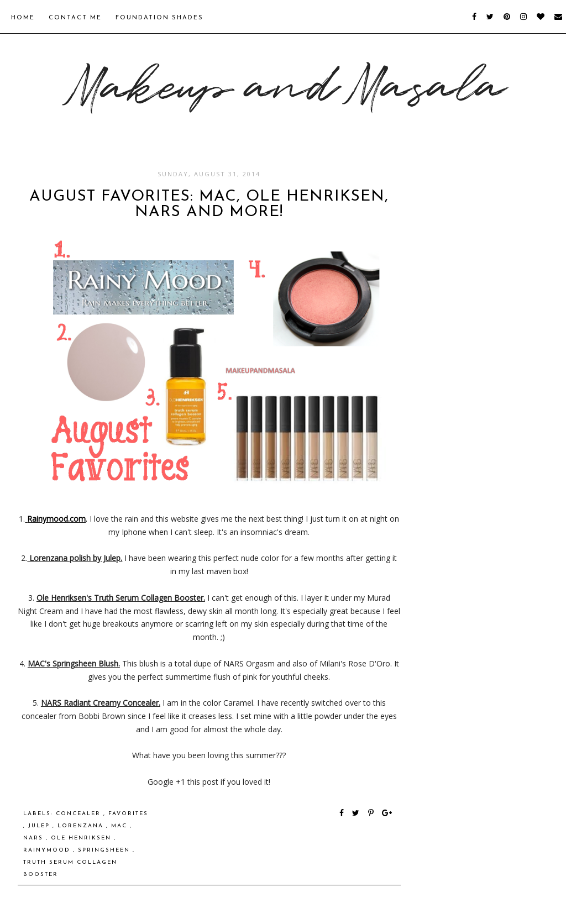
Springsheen (105, 850)
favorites (128, 814)
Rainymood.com (56, 519)
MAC (120, 826)
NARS (35, 838)
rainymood (48, 850)
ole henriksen (82, 838)
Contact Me (75, 18)
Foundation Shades (159, 18)
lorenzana (82, 826)
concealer (80, 814)
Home (23, 18)
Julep (40, 826)
